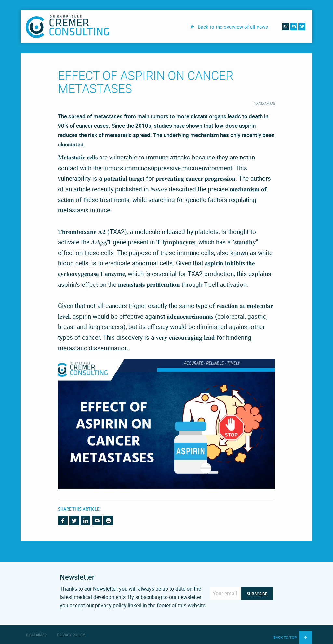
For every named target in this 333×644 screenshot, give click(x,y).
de (302, 26)
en (286, 26)
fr (294, 26)
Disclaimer (36, 635)
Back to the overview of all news (233, 27)
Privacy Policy (71, 635)
